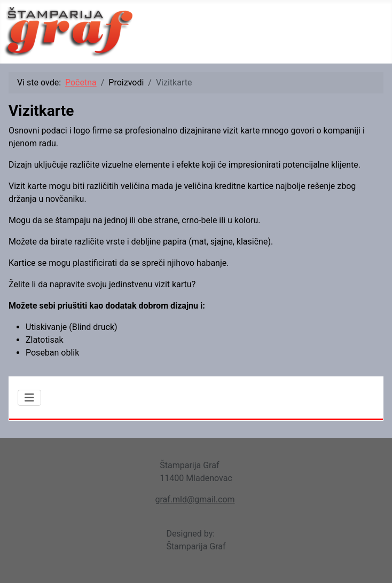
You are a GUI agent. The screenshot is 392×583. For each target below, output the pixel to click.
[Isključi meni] (29, 398)
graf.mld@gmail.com (195, 499)
